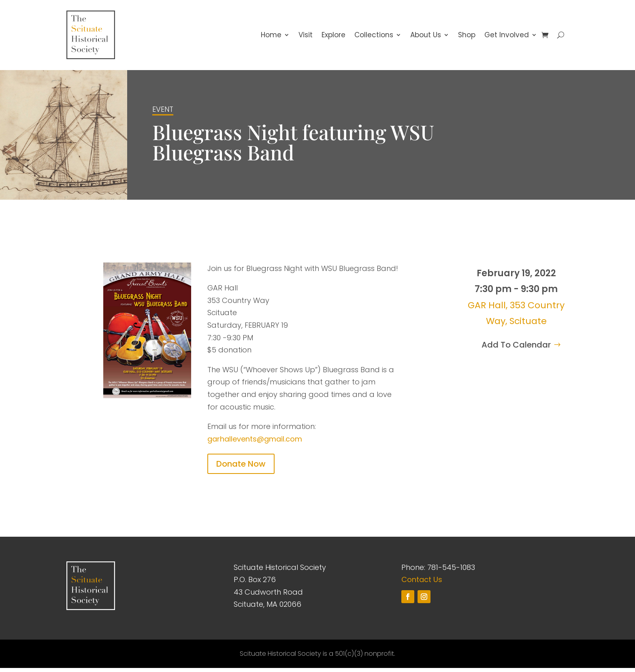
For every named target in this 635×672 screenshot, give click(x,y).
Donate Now (241, 467)
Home (271, 37)
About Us (426, 37)
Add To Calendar (516, 348)
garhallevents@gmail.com (255, 443)
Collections (374, 37)
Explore (333, 37)
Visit (306, 37)
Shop (467, 37)
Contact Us (422, 583)
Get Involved (507, 37)
